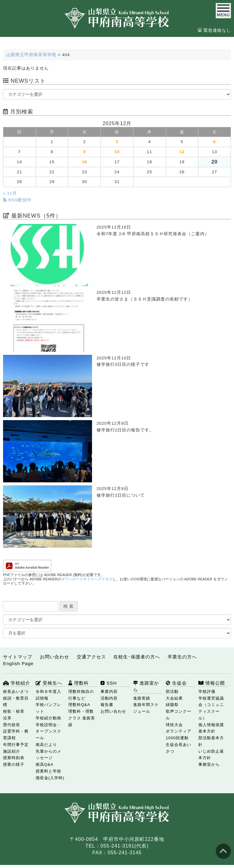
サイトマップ (18, 657)
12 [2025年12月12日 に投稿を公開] (182, 152)
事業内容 (109, 692)
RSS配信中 (17, 200)
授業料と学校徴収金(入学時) (50, 774)
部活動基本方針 (211, 741)
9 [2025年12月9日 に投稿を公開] (85, 152)
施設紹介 (12, 751)
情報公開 (212, 683)
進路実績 (142, 698)
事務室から (209, 764)
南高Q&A (44, 764)
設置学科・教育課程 (16, 735)
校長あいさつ (16, 692)
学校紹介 (17, 683)
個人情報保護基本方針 (211, 728)
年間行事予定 (16, 745)
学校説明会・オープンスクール (48, 731)
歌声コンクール (179, 715)
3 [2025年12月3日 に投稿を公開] (117, 142)
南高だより (46, 745)
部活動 (172, 692)
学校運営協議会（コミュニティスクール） (211, 708)
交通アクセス (91, 657)
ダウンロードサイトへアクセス (87, 579)
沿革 (7, 718)
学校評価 (207, 692)
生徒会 (176, 683)
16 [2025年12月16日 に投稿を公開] (85, 162)
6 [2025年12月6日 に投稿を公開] (215, 142)
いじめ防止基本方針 (211, 755)
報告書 (107, 705)
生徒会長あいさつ (179, 748)
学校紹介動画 (48, 718)
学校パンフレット (48, 708)
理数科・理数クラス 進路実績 (82, 718)
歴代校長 (12, 725)
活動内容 (109, 698)
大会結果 (174, 698)
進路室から (146, 686)
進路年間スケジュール (146, 708)
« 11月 (10, 193)
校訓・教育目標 (16, 702)
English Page (18, 663)
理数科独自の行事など (81, 695)
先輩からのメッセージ (48, 755)
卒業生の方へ (182, 657)
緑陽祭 (172, 705)
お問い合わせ (55, 657)
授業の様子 (14, 764)
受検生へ (49, 683)
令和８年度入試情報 (48, 695)
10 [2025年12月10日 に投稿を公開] (117, 152)
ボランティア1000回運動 (179, 735)
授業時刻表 (14, 758)
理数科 (78, 683)
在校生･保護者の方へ (137, 657)
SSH (109, 683)
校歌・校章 (14, 711)
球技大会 (174, 725)
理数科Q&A (79, 705)
